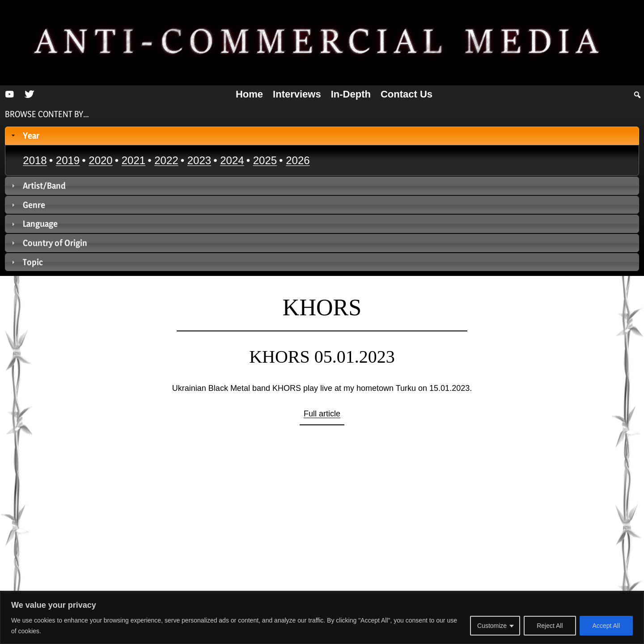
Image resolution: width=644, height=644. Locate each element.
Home (249, 94)
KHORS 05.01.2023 (322, 357)
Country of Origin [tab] (49, 243)
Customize (492, 626)
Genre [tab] (28, 205)
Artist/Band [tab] (38, 186)
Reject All (550, 626)
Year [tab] (25, 136)
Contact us (407, 94)
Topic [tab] (26, 262)
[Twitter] (29, 94)
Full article (322, 414)
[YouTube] (9, 94)
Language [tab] (34, 224)
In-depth (351, 94)
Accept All (606, 626)
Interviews (297, 94)
